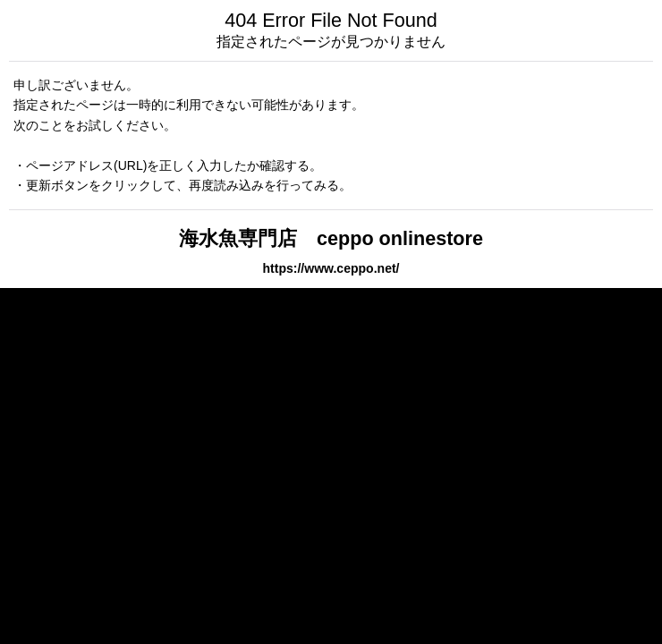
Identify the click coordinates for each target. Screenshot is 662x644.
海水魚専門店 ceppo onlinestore (331, 238)
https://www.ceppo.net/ (331, 268)
